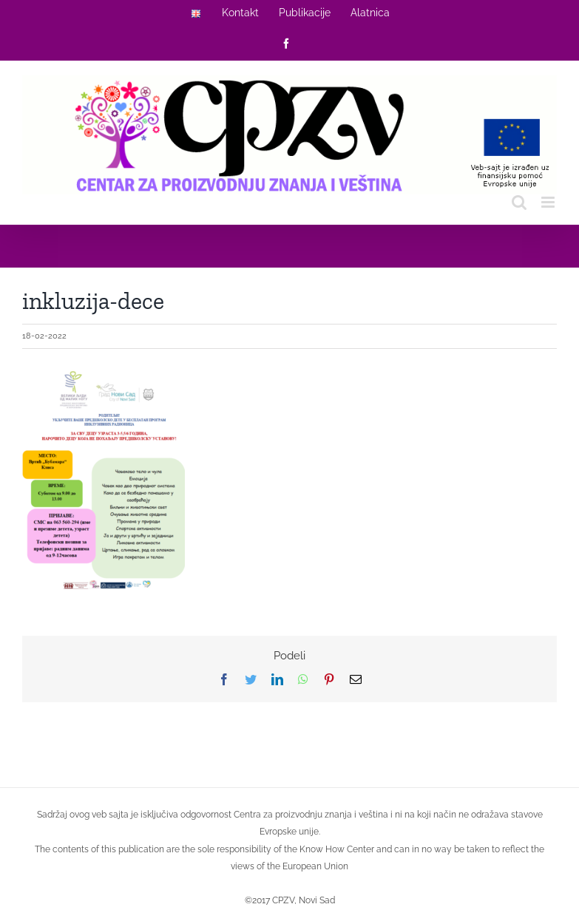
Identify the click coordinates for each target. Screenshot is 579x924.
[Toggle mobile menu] (549, 202)
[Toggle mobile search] (519, 202)
